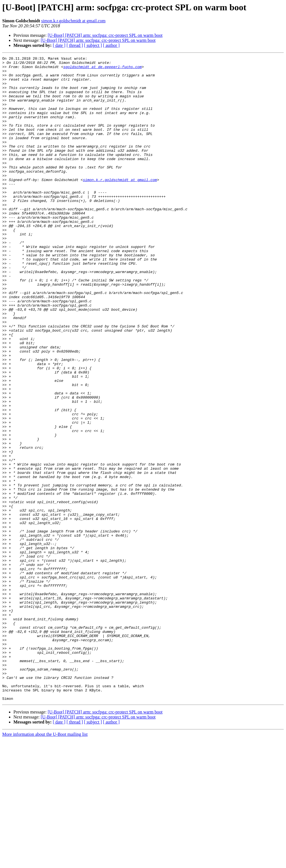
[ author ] (111, 45)
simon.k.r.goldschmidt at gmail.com (73, 21)
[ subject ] (93, 45)
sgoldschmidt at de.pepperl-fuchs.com (102, 69)
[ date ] (59, 45)
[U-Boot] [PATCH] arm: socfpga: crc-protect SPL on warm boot (105, 35)
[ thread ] (75, 45)
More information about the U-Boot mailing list (45, 863)
